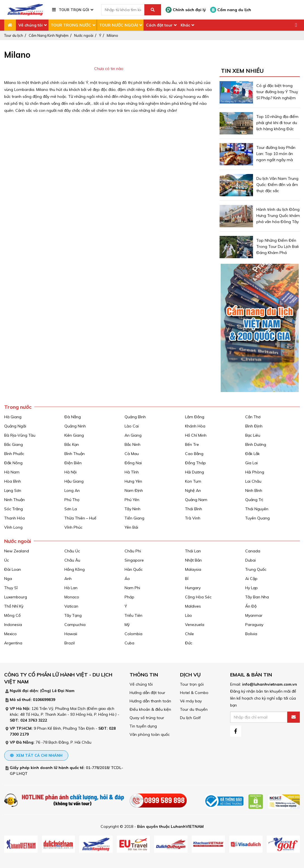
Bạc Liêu (253, 435)
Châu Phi (133, 551)
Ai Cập (251, 579)
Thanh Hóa (14, 518)
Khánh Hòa (195, 426)
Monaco (72, 597)
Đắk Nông (13, 463)
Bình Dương (256, 444)
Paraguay (254, 625)
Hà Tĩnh (132, 472)
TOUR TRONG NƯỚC (71, 25)
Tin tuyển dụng (143, 726)
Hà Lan (71, 588)
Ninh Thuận (14, 500)
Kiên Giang (74, 435)
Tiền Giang (134, 518)
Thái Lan (193, 551)
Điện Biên (73, 463)
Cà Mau (132, 454)
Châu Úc (72, 551)
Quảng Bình (135, 417)
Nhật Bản (193, 560)
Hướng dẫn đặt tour (147, 693)
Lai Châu (253, 481)
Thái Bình (194, 509)
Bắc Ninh (132, 444)
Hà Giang (13, 417)
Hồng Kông (75, 569)
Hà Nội (70, 472)
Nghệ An (193, 490)
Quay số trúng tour (147, 718)
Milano (112, 35)
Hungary (193, 588)
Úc (7, 560)
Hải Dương (194, 472)
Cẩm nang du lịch (231, 10)
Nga (8, 579)
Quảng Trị (254, 500)
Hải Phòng (255, 472)
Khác (185, 25)
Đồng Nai (133, 463)
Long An (72, 490)
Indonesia (13, 625)
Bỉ (187, 579)
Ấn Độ (251, 606)
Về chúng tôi (31, 25)
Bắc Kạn (72, 444)
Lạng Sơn (13, 490)
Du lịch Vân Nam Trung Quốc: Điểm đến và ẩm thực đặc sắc (277, 185)
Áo (127, 579)
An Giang (133, 435)
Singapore (134, 560)
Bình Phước (14, 454)
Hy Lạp (251, 588)
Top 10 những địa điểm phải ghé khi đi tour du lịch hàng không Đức (277, 123)
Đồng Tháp (195, 463)
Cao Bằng (194, 454)
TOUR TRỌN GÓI (74, 10)
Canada (253, 551)
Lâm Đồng (195, 417)
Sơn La (71, 509)
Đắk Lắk (252, 454)
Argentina (13, 643)
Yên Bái (131, 527)
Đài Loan (13, 569)
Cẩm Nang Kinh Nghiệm (49, 35)
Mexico (10, 634)
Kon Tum (193, 481)
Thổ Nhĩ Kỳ (14, 606)
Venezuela (195, 625)
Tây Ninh (132, 509)
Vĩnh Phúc (73, 527)
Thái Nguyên (257, 509)
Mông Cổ (12, 615)
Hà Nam (12, 472)
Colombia (133, 634)
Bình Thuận (75, 454)
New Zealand (17, 551)
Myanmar (254, 615)
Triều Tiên (133, 615)
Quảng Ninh (75, 426)
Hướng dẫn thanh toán (150, 701)
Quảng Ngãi (15, 426)
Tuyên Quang (257, 518)
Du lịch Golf (190, 718)
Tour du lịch (14, 35)
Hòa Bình (13, 481)
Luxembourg (16, 597)
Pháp (129, 597)
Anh (68, 579)
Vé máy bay (191, 701)
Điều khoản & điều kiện (150, 709)
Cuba (129, 643)
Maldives (193, 606)
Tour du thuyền (194, 709)
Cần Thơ (253, 417)
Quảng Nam (196, 500)
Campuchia (75, 625)
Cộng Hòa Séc (198, 597)
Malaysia (193, 569)
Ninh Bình (254, 490)
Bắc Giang (14, 444)
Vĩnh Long (13, 527)
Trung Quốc (256, 569)
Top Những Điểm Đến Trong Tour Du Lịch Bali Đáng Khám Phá (278, 246)
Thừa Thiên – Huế (80, 518)
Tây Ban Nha (257, 597)
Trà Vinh (193, 518)
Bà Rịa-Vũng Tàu (20, 435)
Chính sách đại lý (186, 10)
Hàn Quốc (134, 569)
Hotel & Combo (194, 693)
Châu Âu (72, 560)
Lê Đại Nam (63, 691)
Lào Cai (132, 426)
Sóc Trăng (14, 509)
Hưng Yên (133, 481)
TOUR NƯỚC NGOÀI (119, 25)
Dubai (251, 560)
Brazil (70, 643)
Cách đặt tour (159, 25)
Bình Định (254, 426)
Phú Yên (132, 500)
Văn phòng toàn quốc (150, 734)
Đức (189, 643)
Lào (189, 615)
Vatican (71, 606)
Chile (189, 634)
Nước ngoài (84, 35)
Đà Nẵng (73, 417)
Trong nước (18, 407)
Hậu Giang (74, 481)
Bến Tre (192, 444)
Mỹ (127, 625)
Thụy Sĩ (11, 588)
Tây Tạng (73, 615)
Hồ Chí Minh (196, 435)
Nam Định (134, 490)
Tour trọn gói (192, 684)
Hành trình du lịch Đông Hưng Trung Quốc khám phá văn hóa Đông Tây (278, 216)
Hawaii (71, 634)
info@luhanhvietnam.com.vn (270, 684)
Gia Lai (251, 463)
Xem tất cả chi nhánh (36, 755)
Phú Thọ (72, 500)
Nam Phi (132, 588)
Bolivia (251, 634)
